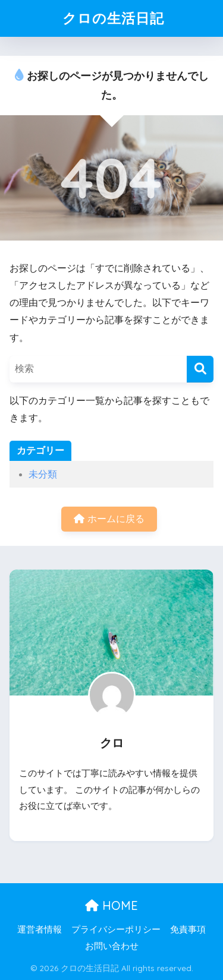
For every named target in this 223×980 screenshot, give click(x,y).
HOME (111, 905)
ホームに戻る (109, 519)
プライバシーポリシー (116, 930)
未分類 (43, 474)
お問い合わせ (112, 946)
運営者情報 (40, 930)
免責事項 (188, 930)
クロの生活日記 (113, 18)
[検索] (200, 369)
